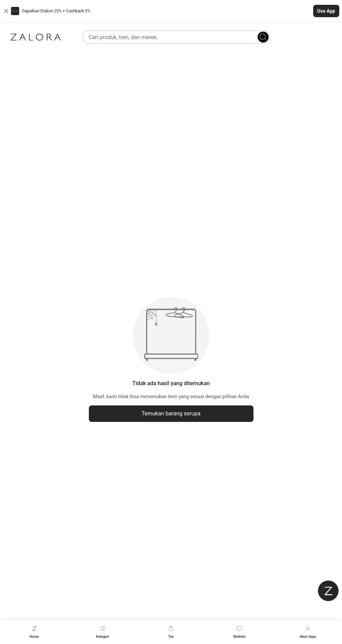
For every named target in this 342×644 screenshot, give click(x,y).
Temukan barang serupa (171, 413)
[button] (171, 11)
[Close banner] (6, 11)
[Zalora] (36, 37)
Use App (326, 11)
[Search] (263, 37)
